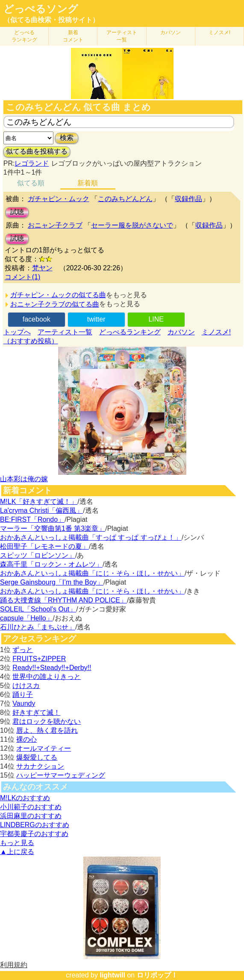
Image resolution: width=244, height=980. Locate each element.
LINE (156, 319)
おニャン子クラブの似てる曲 (55, 304)
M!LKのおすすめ (25, 798)
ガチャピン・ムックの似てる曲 (58, 295)
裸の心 (26, 739)
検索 (67, 138)
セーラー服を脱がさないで (132, 225)
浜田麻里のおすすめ (31, 816)
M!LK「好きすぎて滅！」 (39, 502)
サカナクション (40, 766)
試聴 (17, 212)
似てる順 (31, 183)
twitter (96, 319)
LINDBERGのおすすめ (35, 825)
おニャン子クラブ (55, 225)
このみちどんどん (125, 199)
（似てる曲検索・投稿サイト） (51, 20)
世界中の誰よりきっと (47, 677)
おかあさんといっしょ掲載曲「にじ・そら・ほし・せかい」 (92, 573)
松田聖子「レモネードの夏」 (44, 546)
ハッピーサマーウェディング (61, 775)
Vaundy (24, 704)
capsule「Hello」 (26, 618)
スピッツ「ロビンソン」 (38, 555)
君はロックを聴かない (47, 721)
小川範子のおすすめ (31, 807)
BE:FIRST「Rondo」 (32, 519)
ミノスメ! (219, 32)
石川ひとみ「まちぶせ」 (38, 627)
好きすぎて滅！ (36, 712)
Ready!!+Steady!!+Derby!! (52, 668)
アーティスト (122, 36)
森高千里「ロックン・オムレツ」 (51, 564)
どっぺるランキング (130, 332)
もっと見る (17, 843)
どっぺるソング (41, 9)
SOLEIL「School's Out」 (38, 609)
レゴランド (32, 163)
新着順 (88, 183)
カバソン (171, 32)
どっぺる (24, 36)
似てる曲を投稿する (37, 151)
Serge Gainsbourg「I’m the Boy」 (52, 582)
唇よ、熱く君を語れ (47, 730)
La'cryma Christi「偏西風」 (41, 510)
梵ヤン (42, 268)
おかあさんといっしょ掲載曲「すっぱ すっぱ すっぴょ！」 (91, 537)
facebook (37, 319)
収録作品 (188, 199)
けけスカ (26, 686)
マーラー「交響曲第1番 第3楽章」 (53, 528)
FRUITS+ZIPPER (39, 659)
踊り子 (23, 695)
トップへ (17, 332)
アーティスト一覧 (65, 332)
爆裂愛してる (37, 757)
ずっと (23, 650)
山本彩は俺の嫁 (24, 479)
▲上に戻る (17, 852)
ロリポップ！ (157, 975)
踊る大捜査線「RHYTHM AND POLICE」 (63, 600)
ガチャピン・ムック (59, 199)
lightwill (112, 975)
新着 (73, 36)
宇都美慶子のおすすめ (34, 834)
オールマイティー (44, 748)
